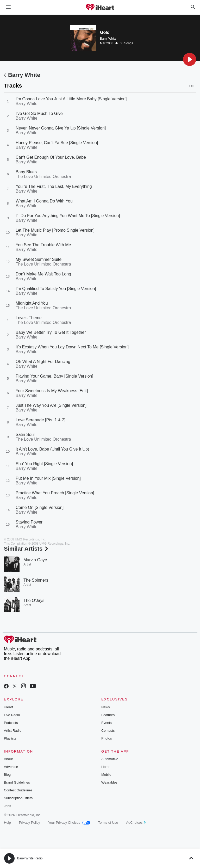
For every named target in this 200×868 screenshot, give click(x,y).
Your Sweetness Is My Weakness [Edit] (52, 391)
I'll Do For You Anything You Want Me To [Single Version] (68, 216)
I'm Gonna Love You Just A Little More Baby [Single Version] (71, 99)
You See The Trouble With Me (43, 245)
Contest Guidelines (18, 790)
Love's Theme (29, 318)
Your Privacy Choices (69, 823)
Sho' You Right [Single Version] (44, 464)
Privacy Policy (30, 823)
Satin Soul (25, 435)
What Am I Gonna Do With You (44, 201)
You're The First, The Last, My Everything (54, 186)
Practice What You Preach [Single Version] (55, 493)
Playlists (10, 738)
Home (106, 767)
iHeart (8, 707)
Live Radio (12, 715)
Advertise (11, 767)
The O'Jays (34, 601)
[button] (190, 59)
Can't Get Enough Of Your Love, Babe (51, 157)
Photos (107, 738)
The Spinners (36, 580)
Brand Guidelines (17, 782)
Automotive (110, 759)
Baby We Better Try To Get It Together (51, 332)
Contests (108, 731)
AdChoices (136, 823)
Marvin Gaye (35, 560)
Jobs (7, 806)
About (8, 759)
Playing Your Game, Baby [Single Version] (54, 376)
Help (7, 823)
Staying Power (29, 522)
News (106, 707)
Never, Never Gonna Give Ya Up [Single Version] (61, 128)
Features (108, 715)
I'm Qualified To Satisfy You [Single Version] (56, 289)
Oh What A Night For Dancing (43, 362)
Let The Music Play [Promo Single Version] (55, 230)
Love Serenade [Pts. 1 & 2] (40, 420)
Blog (7, 775)
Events (107, 723)
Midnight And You (32, 303)
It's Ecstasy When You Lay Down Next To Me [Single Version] (72, 347)
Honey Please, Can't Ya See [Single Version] (57, 143)
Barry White (108, 39)
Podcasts (11, 723)
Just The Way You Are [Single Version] (51, 405)
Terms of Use (108, 823)
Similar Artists (27, 549)
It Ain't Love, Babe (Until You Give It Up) (52, 449)
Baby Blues (26, 172)
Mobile (106, 775)
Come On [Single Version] (40, 507)
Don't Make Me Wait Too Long (43, 274)
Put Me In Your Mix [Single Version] (48, 478)
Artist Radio (13, 731)
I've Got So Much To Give (39, 113)
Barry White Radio (30, 858)
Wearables (109, 782)
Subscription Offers (18, 798)
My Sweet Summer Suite (39, 259)
